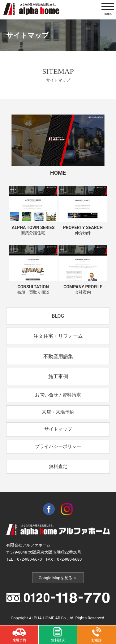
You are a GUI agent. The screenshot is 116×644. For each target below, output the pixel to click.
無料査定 (58, 466)
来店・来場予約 (58, 412)
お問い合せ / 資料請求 (58, 395)
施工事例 (58, 376)
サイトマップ (58, 429)
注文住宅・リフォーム (58, 336)
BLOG (58, 316)
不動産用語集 (58, 356)
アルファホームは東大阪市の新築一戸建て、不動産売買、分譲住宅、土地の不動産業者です (31, 9)
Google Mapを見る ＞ (58, 578)
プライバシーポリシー (58, 446)
